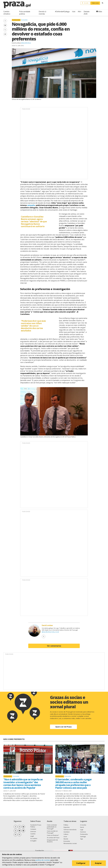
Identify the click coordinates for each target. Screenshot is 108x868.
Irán (74, 12)
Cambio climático (7, 13)
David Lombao (16, 43)
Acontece (67, 832)
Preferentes (16, 20)
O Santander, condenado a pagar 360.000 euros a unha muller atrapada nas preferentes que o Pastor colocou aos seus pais (74, 783)
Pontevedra (84, 834)
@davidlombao (26, 43)
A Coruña (83, 825)
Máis (100, 12)
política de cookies (43, 860)
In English (33, 841)
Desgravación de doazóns (52, 841)
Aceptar (98, 863)
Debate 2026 (87, 13)
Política (66, 825)
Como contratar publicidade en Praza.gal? (52, 827)
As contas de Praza (53, 838)
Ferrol (82, 827)
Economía (24, 20)
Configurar (81, 863)
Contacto (33, 829)
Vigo (82, 839)
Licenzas (33, 831)
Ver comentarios (54, 646)
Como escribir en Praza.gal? (52, 832)
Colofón (33, 834)
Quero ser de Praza (63, 727)
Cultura (66, 834)
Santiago (83, 837)
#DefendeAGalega (62, 12)
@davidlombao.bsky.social (50, 632)
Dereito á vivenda (42, 13)
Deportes (67, 827)
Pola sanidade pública (25, 13)
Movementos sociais (70, 843)
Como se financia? (53, 835)
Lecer (65, 837)
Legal (32, 836)
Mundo (66, 839)
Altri (79, 12)
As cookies (34, 838)
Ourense (83, 832)
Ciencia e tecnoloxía (70, 830)
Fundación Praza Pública (36, 826)
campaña (31, 205)
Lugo (82, 830)
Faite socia (95, 3)
